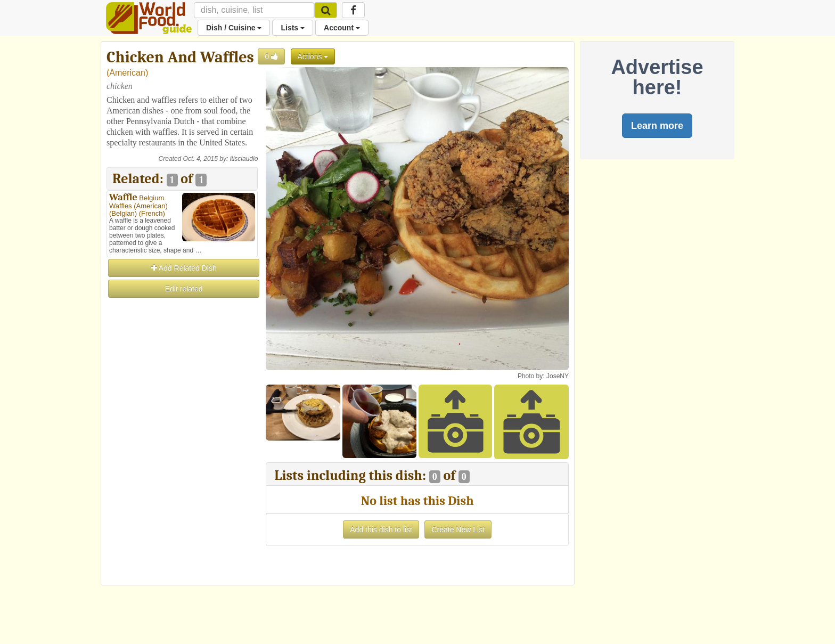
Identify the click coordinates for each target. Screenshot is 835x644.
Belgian (123, 213)
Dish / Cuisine (234, 28)
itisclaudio (244, 159)
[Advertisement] (182, 459)
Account (342, 28)
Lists (293, 28)
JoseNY (558, 376)
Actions (313, 56)
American (127, 73)
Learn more (657, 126)
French (152, 213)
